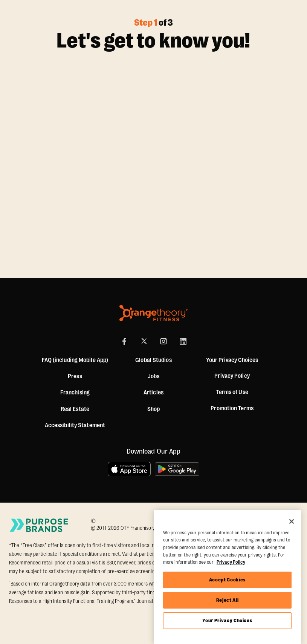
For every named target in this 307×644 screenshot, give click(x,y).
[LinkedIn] (183, 341)
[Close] (292, 521)
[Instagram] (163, 341)
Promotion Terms (232, 408)
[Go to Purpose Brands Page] (39, 525)
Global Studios (153, 360)
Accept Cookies (227, 580)
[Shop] (153, 409)
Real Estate (75, 409)
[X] (144, 341)
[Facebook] (124, 341)
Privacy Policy (232, 376)
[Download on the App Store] (129, 469)
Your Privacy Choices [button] (232, 360)
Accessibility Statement (75, 425)
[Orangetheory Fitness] (153, 313)
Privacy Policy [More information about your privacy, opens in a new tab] (231, 562)
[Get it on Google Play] (177, 469)
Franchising (75, 393)
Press (75, 376)
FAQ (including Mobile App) (75, 360)
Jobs (153, 376)
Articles (153, 393)
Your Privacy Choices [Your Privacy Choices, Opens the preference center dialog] (227, 620)
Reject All (228, 600)
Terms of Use (232, 392)
